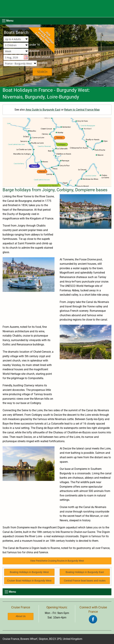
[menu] (4, 21)
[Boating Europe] (57, 9)
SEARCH (42, 72)
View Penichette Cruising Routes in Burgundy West (57, 561)
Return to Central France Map (82, 110)
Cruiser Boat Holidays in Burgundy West (29, 581)
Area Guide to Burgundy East (43, 110)
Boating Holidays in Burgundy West (29, 572)
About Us (21, 616)
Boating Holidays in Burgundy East (85, 572)
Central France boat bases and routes (85, 581)
